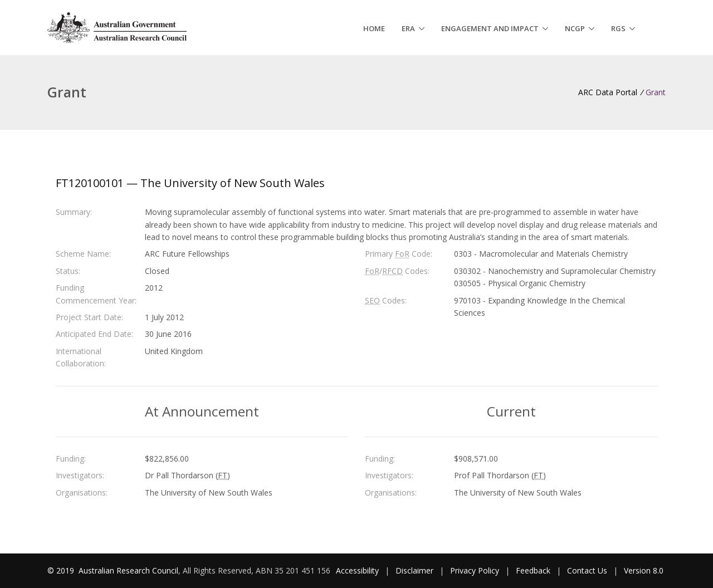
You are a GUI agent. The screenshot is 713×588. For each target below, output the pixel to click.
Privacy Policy (475, 570)
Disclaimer (414, 570)
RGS (618, 28)
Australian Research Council (128, 570)
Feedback (533, 570)
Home (374, 28)
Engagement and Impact (490, 28)
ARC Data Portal (608, 92)
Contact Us (587, 570)
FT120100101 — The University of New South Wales (190, 183)
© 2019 (62, 570)
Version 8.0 (644, 570)
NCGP (575, 28)
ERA (408, 28)
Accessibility (357, 570)
